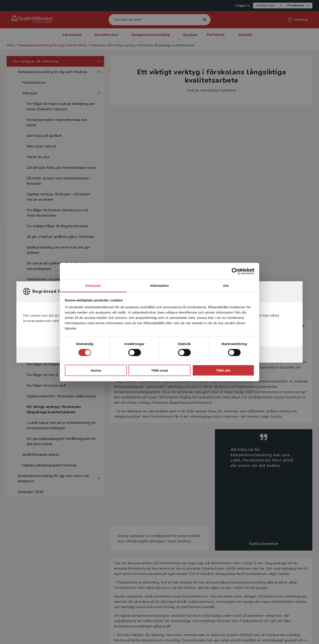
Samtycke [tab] (93, 286)
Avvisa (96, 370)
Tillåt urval (160, 370)
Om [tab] (226, 286)
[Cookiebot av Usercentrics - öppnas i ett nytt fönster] (235, 271)
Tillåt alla (223, 370)
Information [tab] (159, 286)
